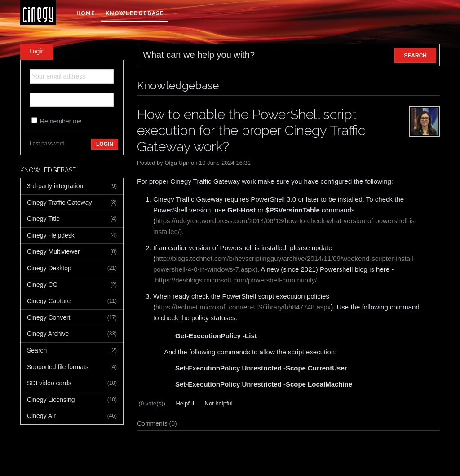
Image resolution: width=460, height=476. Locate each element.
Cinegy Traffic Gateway (72, 203)
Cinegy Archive (72, 334)
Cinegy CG (72, 285)
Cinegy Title (72, 219)
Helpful (184, 403)
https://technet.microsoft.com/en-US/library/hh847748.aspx (243, 307)
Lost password (47, 144)
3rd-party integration (72, 186)
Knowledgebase (135, 13)
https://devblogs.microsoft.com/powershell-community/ (236, 280)
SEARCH (415, 56)
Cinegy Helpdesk (72, 236)
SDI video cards (72, 383)
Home (86, 13)
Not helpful (218, 403)
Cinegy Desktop (72, 269)
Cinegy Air (72, 416)
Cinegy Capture (72, 301)
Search (72, 351)
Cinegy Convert (72, 318)
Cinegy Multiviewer (72, 252)
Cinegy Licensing (72, 400)
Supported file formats (72, 367)
